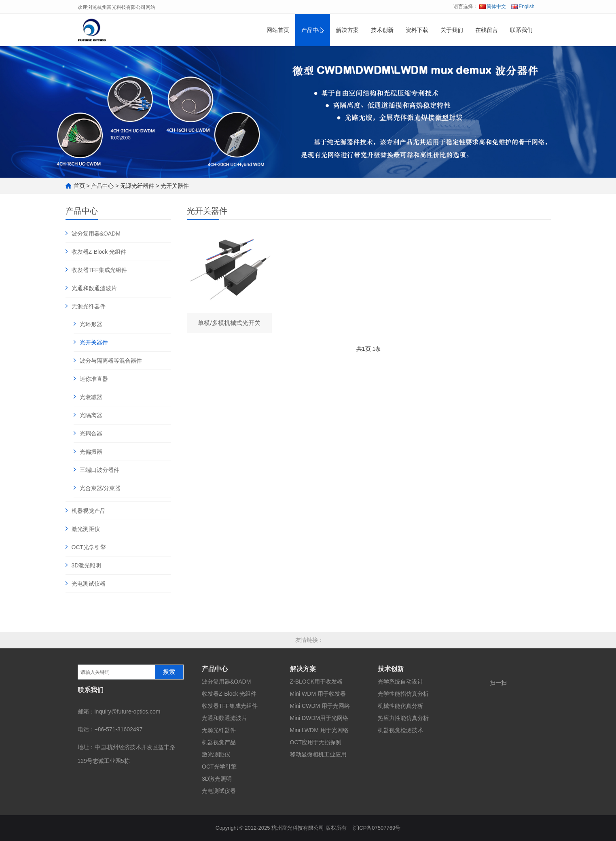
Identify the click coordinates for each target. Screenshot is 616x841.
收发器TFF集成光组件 (99, 270)
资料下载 (417, 30)
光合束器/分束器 (100, 488)
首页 (79, 186)
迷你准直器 (94, 379)
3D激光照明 (87, 565)
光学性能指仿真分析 (403, 694)
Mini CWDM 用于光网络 (320, 706)
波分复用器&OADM (96, 234)
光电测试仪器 (89, 584)
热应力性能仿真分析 (403, 718)
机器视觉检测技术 (400, 730)
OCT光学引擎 (89, 547)
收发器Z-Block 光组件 (99, 252)
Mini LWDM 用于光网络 (319, 730)
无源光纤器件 (137, 186)
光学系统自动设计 (400, 682)
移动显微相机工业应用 (318, 754)
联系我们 (521, 30)
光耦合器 (91, 433)
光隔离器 (91, 415)
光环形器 (91, 324)
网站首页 (278, 30)
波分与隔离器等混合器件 (111, 361)
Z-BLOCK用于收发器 (316, 682)
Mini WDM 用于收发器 (318, 694)
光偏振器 (91, 452)
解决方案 (347, 30)
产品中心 (313, 30)
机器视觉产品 (89, 511)
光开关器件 (175, 186)
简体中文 (493, 6)
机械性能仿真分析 (400, 706)
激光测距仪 (86, 529)
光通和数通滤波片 (94, 288)
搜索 (169, 672)
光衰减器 (91, 397)
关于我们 (452, 30)
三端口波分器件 (99, 470)
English (523, 6)
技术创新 (382, 30)
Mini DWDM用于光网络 (319, 718)
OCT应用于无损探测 (316, 742)
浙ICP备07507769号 (377, 828)
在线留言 (487, 30)
